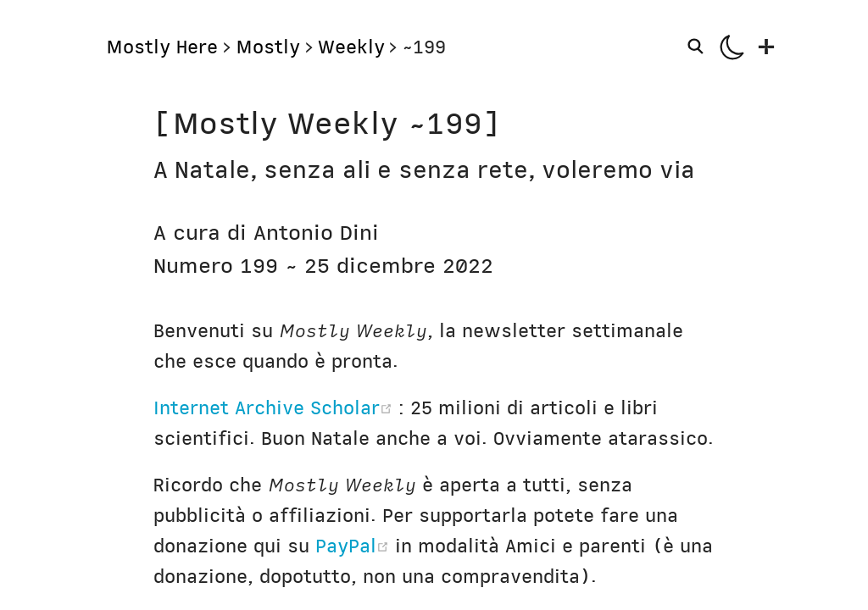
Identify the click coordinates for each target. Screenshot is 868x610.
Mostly (268, 47)
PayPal (355, 546)
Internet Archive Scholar (276, 408)
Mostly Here (162, 47)
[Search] (699, 47)
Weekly (351, 47)
